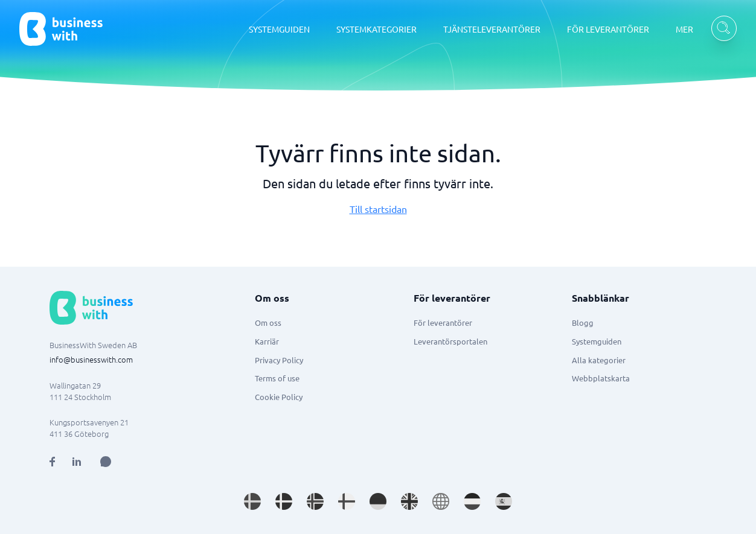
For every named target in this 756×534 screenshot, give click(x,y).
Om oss (268, 323)
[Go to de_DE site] (378, 501)
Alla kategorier (599, 360)
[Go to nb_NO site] (315, 501)
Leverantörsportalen (450, 341)
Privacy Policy (279, 360)
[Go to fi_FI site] (347, 501)
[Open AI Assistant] (106, 462)
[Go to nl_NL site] (472, 501)
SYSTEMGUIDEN (279, 29)
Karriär (267, 341)
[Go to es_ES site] (504, 501)
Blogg (583, 323)
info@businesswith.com (91, 359)
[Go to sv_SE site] (252, 501)
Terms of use (277, 378)
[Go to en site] (441, 501)
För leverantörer (443, 323)
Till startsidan (378, 209)
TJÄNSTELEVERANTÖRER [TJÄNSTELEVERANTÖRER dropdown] (492, 29)
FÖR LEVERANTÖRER (608, 29)
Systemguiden (597, 341)
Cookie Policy (279, 397)
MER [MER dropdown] (684, 29)
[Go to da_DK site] (284, 501)
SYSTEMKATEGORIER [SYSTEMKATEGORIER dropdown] (376, 29)
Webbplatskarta (601, 378)
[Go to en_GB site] (409, 501)
